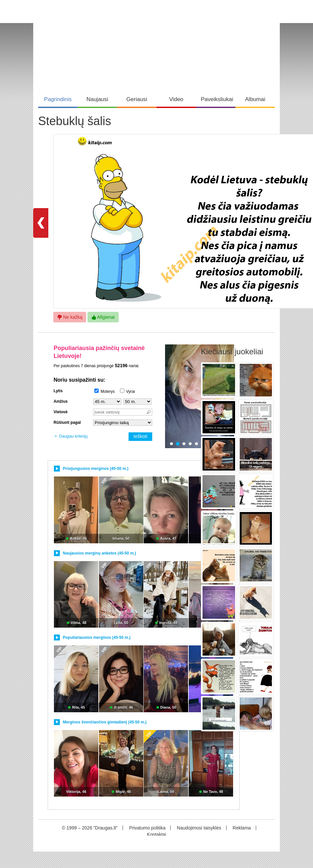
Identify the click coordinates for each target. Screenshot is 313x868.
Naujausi (97, 99)
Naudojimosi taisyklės (199, 828)
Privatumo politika (147, 828)
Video (176, 99)
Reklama (242, 828)
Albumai (255, 99)
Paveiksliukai (217, 99)
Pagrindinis (58, 99)
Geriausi (137, 99)
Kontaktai (156, 834)
